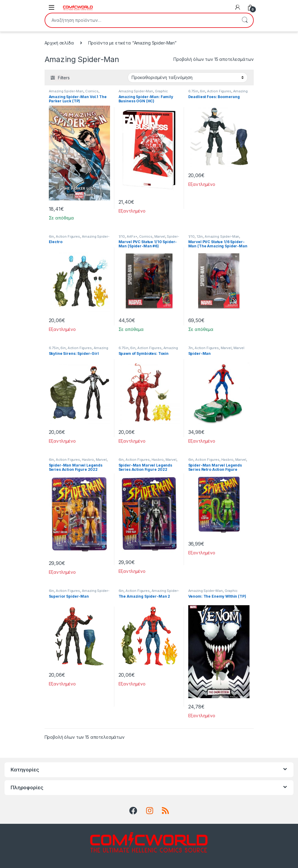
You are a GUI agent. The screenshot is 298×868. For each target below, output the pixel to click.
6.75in (193, 91)
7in (191, 348)
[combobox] (141, 20)
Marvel (160, 236)
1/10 (122, 236)
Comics (92, 91)
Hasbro (88, 460)
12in (200, 236)
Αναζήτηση (245, 20)
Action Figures (219, 91)
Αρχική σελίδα (59, 43)
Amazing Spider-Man (66, 91)
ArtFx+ (132, 236)
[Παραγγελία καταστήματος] (188, 78)
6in (203, 91)
